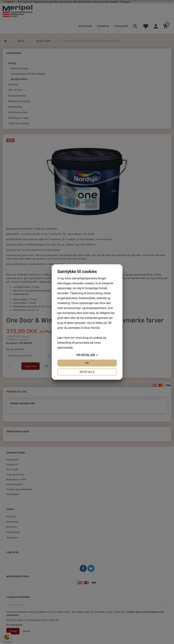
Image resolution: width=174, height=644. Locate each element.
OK (87, 363)
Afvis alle (87, 372)
